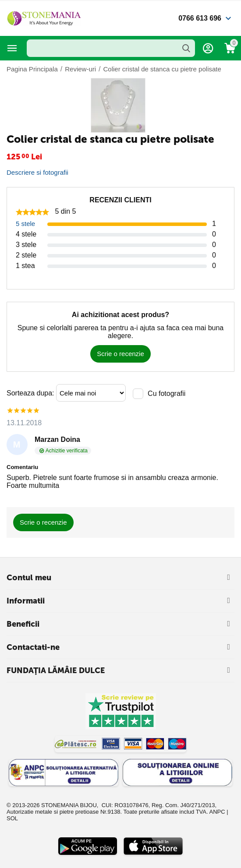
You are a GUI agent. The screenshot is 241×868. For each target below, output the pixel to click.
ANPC (217, 812)
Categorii (12, 48)
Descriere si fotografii (37, 172)
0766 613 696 (200, 18)
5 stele (25, 224)
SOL (12, 818)
